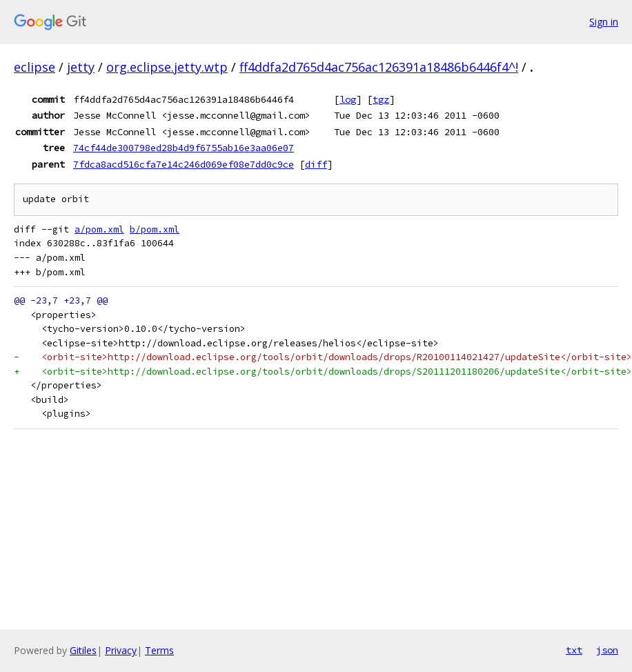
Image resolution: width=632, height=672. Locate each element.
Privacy (121, 650)
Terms (159, 650)
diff (316, 164)
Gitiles (83, 650)
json (607, 650)
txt (574, 650)
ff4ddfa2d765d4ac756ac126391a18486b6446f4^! (379, 67)
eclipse (34, 67)
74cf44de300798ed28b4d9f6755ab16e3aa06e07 (184, 148)
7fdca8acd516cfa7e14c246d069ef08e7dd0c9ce (184, 164)
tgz (381, 99)
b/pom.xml (155, 229)
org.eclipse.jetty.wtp (167, 67)
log (348, 99)
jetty (81, 67)
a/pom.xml (99, 229)
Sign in (604, 22)
